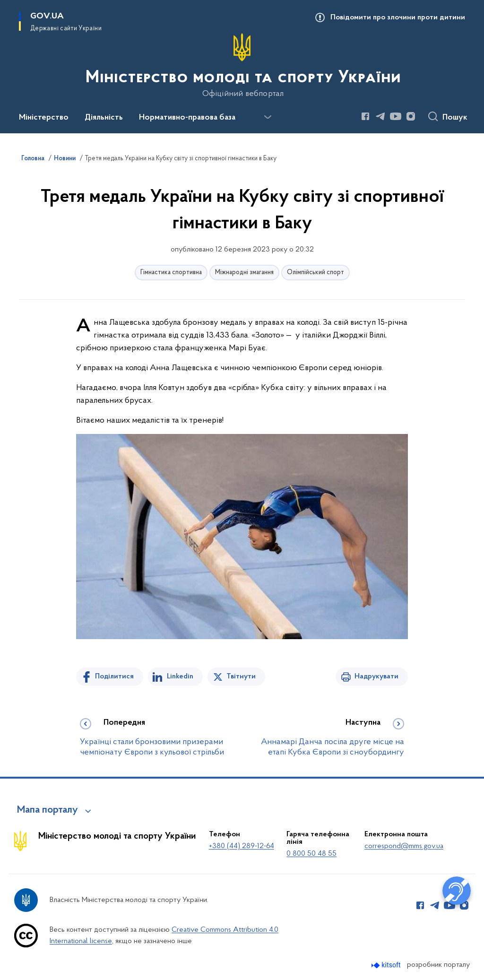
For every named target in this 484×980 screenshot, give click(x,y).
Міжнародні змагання (244, 273)
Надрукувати (376, 676)
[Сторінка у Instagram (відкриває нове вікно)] (411, 116)
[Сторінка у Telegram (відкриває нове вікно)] (380, 116)
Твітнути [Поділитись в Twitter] (241, 676)
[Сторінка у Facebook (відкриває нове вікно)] (365, 116)
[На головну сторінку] (242, 66)
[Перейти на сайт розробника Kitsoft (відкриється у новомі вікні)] (387, 965)
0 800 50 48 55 (311, 854)
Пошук (455, 118)
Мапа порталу (48, 810)
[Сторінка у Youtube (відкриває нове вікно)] (396, 116)
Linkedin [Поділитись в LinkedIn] (180, 676)
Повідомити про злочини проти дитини (398, 17)
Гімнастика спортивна (171, 273)
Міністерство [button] (44, 118)
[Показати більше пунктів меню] (268, 117)
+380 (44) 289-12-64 (242, 846)
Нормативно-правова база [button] (187, 118)
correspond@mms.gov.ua (404, 846)
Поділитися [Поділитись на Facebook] (114, 676)
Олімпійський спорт (315, 273)
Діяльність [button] (104, 118)
